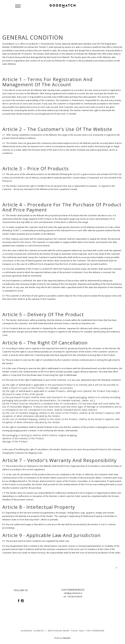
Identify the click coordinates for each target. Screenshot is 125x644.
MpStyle (67, 638)
